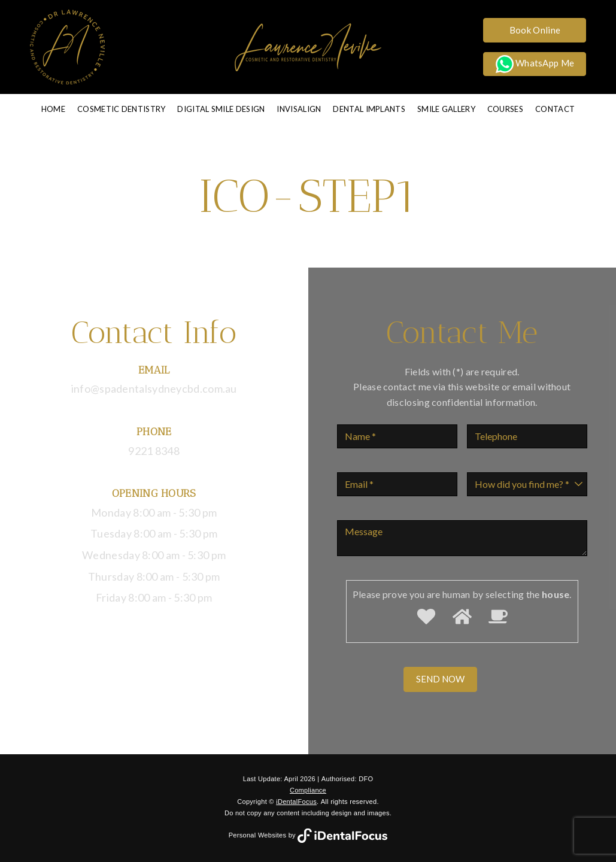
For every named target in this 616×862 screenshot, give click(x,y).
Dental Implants (369, 109)
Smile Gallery (446, 109)
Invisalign (299, 109)
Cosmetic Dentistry (121, 109)
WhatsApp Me (535, 64)
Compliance (308, 790)
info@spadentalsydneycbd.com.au (154, 388)
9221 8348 (154, 451)
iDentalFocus (296, 802)
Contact (555, 109)
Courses (505, 109)
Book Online (535, 30)
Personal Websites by (308, 835)
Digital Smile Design (221, 109)
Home (53, 109)
